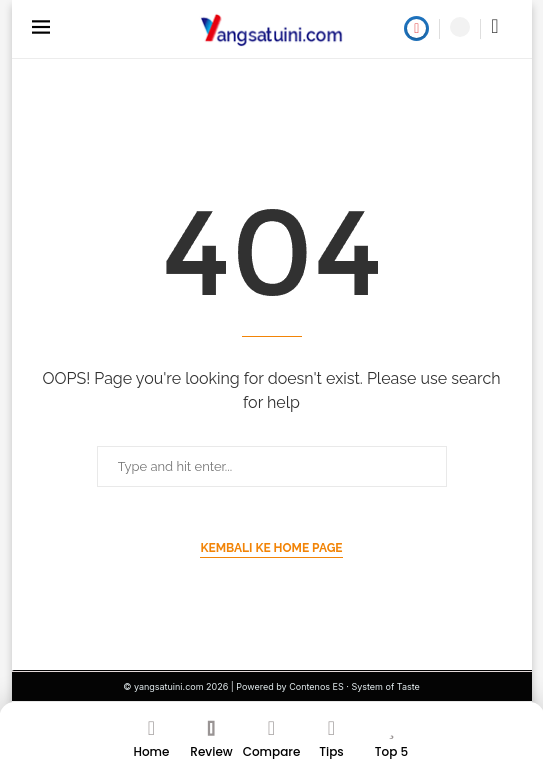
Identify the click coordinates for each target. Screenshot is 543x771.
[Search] (460, 27)
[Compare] (272, 744)
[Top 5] (392, 744)
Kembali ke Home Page (271, 548)
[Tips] (332, 744)
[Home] (152, 744)
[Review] (212, 744)
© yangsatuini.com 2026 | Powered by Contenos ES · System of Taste (271, 686)
